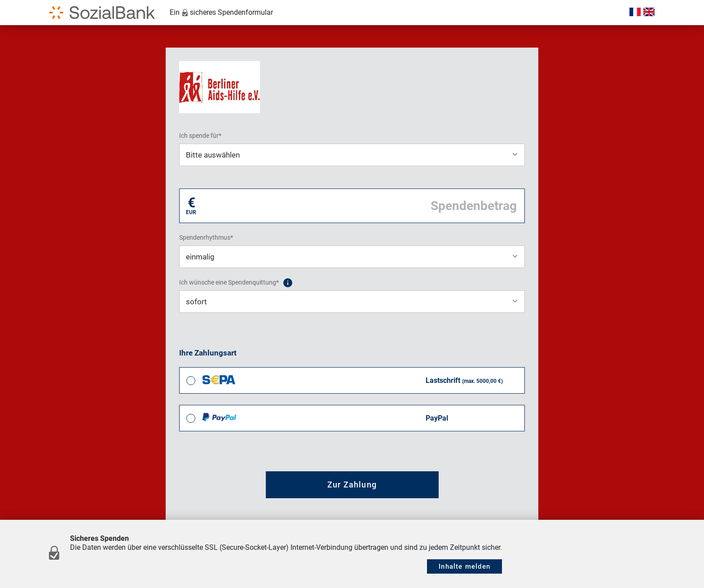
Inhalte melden (464, 566)
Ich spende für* (200, 136)
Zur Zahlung (352, 485)
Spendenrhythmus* (206, 237)
